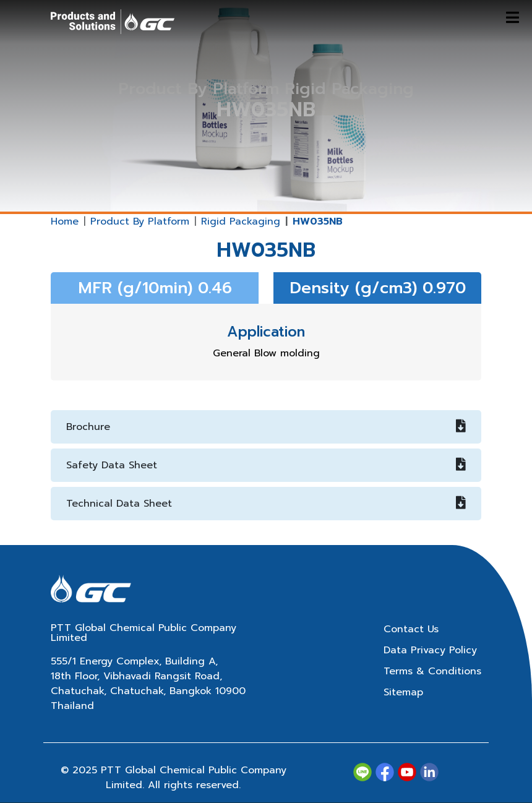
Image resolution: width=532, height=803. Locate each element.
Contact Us (411, 629)
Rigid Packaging (241, 221)
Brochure (266, 427)
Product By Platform (140, 221)
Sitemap (403, 692)
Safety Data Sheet (266, 465)
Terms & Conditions (432, 671)
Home (65, 221)
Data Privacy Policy (430, 650)
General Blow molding (266, 353)
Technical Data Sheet (266, 504)
